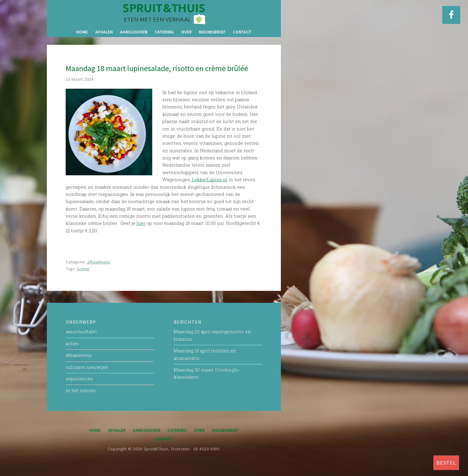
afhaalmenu (99, 262)
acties (72, 343)
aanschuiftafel (81, 331)
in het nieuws (81, 390)
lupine (83, 269)
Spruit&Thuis (164, 13)
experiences (79, 379)
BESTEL (446, 463)
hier (141, 223)
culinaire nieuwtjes (87, 367)
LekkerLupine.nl (210, 179)
